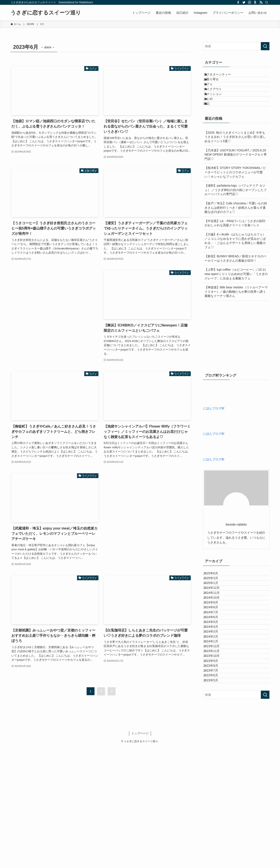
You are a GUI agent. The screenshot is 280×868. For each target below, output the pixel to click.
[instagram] (250, 2)
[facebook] (238, 2)
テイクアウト (218, 104)
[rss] (261, 2)
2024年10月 (216, 651)
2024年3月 (215, 714)
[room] (255, 2)
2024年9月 (215, 660)
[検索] (267, 2)
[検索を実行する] (265, 46)
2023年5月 (215, 805)
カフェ (213, 95)
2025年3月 (215, 614)
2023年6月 (215, 796)
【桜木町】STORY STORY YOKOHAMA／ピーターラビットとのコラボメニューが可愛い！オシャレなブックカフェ (235, 202)
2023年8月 (215, 778)
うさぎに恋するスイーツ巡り (46, 13)
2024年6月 (215, 687)
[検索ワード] (236, 46)
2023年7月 (215, 787)
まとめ (213, 122)
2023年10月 (216, 760)
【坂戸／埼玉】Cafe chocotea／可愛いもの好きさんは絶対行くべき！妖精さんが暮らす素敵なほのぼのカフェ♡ (236, 237)
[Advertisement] (55, 301)
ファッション (218, 113)
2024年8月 (215, 669)
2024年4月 (215, 705)
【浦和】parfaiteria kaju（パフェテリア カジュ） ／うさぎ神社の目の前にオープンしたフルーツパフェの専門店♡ (236, 220)
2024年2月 (215, 723)
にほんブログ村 (214, 438)
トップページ (140, 854)
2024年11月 (216, 641)
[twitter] (244, 2)
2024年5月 (215, 696)
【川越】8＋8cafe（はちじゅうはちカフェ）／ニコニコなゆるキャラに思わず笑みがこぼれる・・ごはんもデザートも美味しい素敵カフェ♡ (235, 271)
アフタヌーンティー (222, 77)
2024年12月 (216, 632)
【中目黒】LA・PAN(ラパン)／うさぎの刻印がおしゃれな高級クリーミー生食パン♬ (235, 253)
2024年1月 (215, 732)
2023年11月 (216, 751)
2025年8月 (215, 605)
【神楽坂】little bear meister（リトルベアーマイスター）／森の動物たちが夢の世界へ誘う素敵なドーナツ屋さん (236, 321)
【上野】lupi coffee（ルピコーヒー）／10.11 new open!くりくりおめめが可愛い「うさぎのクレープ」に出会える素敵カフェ (236, 304)
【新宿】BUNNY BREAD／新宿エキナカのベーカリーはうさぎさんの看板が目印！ (235, 288)
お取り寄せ (216, 86)
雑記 (212, 131)
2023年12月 (216, 742)
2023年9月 (215, 769)
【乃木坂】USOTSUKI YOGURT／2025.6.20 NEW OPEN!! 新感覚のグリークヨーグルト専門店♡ (236, 184)
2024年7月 (215, 678)
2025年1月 (215, 623)
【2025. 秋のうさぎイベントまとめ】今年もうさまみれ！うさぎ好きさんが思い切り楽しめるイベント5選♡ (235, 166)
